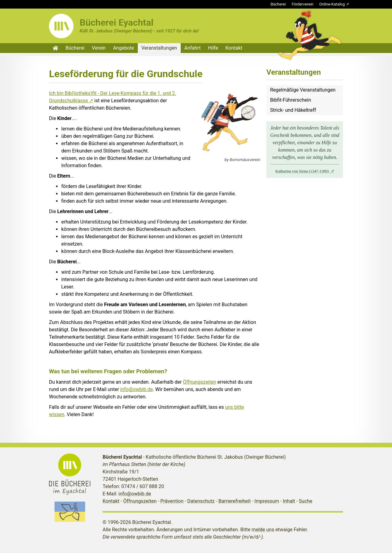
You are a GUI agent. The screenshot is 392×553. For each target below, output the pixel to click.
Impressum (267, 501)
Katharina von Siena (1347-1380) (303, 171)
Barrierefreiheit (234, 501)
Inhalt (289, 501)
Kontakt (234, 48)
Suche (306, 501)
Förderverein (302, 4)
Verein (99, 48)
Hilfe (213, 48)
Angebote (124, 48)
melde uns (263, 530)
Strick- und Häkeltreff (293, 110)
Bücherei (278, 4)
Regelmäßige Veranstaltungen (303, 90)
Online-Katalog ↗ (334, 4)
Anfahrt (192, 48)
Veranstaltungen (159, 48)
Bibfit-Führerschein (291, 100)
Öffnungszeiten (200, 382)
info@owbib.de (136, 389)
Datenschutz (201, 501)
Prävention (172, 501)
